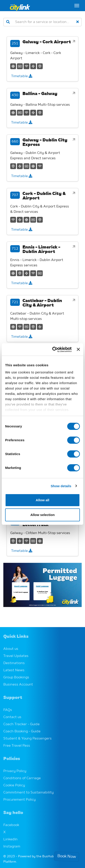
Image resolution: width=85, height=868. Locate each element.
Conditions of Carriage (22, 778)
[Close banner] (78, 349)
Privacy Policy (15, 771)
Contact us (12, 717)
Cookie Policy (14, 785)
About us (11, 649)
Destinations (14, 663)
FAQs (8, 710)
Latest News (14, 670)
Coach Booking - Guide (22, 731)
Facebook (11, 825)
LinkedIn (10, 839)
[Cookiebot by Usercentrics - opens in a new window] (54, 350)
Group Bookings (16, 677)
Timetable (22, 76)
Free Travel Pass (17, 746)
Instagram (12, 847)
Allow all (43, 500)
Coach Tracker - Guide (21, 724)
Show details (61, 486)
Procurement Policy (19, 800)
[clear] (78, 22)
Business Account (18, 685)
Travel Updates (16, 656)
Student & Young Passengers (27, 739)
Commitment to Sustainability (28, 793)
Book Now (67, 857)
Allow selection (42, 515)
